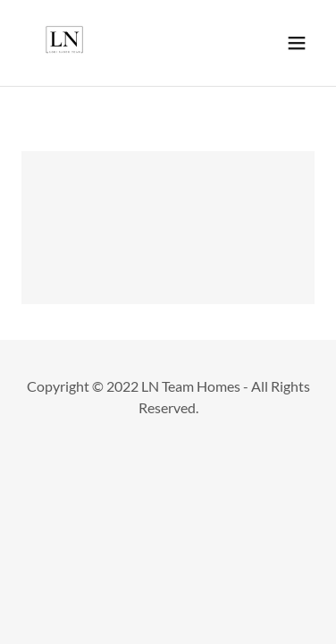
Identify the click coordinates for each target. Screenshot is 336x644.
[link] (64, 43)
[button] (297, 43)
